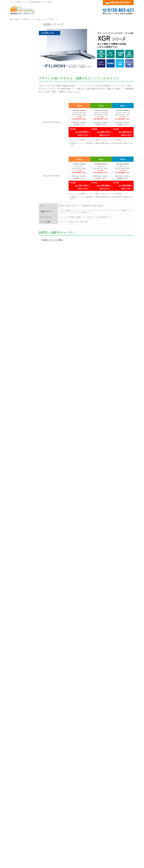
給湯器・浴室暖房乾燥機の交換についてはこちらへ (104, 752)
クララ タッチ (19, 121)
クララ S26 (18, 127)
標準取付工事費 (20, 189)
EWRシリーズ (19, 90)
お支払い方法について (22, 201)
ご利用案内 (19, 177)
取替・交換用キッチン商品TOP (20, 19)
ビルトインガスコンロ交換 (27, 840)
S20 (16, 138)
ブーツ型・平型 (20, 101)
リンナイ (45, 19)
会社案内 (17, 217)
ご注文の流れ (19, 184)
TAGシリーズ (19, 62)
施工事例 (17, 206)
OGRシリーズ (19, 68)
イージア (17, 116)
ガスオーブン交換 (64, 840)
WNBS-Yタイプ (20, 164)
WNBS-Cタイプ (20, 169)
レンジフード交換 (35, 19)
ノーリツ (27, 109)
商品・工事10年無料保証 (23, 195)
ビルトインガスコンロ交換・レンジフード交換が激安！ (112, 845)
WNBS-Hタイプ (20, 158)
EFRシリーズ (19, 96)
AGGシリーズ (19, 73)
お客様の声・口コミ (22, 212)
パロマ (26, 152)
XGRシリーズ (19, 79)
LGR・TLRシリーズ (22, 84)
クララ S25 (18, 133)
